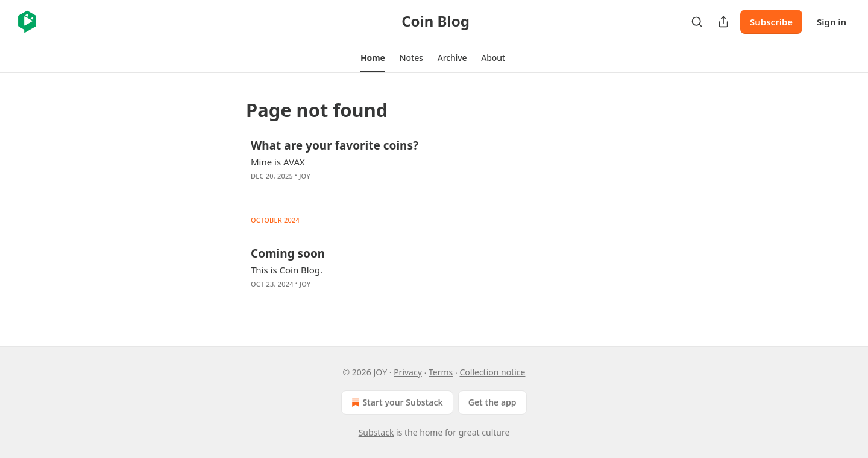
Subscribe (771, 22)
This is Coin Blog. (287, 270)
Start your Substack (396, 402)
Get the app (492, 402)
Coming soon (288, 253)
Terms (441, 372)
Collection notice (492, 372)
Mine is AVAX (278, 162)
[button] (373, 58)
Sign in (832, 22)
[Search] (697, 22)
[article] (434, 168)
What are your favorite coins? (335, 145)
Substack (376, 432)
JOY (305, 176)
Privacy (408, 372)
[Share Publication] (723, 22)
